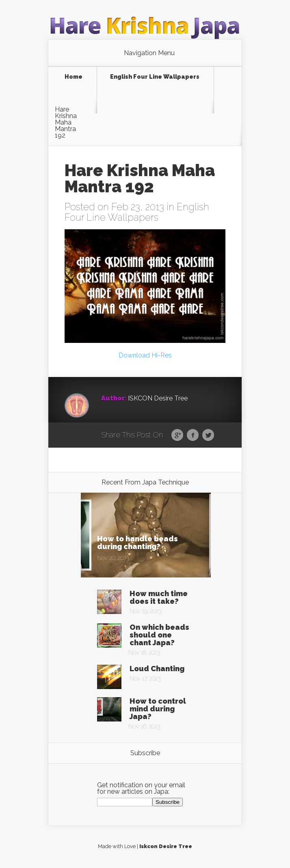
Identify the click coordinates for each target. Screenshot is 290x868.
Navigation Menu (149, 53)
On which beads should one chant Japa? (159, 635)
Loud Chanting (157, 669)
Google (177, 435)
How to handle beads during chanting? (137, 543)
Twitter (208, 435)
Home (74, 77)
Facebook (193, 435)
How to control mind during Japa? (158, 709)
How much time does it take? (159, 597)
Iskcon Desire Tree (166, 846)
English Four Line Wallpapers (155, 77)
